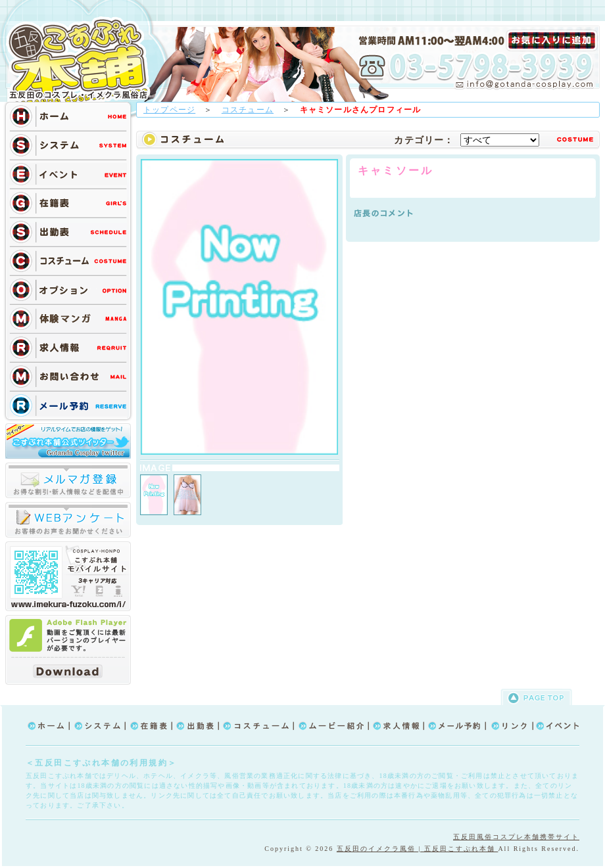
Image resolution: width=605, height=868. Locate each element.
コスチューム (248, 110)
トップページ (169, 110)
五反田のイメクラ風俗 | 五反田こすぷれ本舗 (418, 849)
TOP (82, 60)
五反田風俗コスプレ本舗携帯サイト (516, 837)
